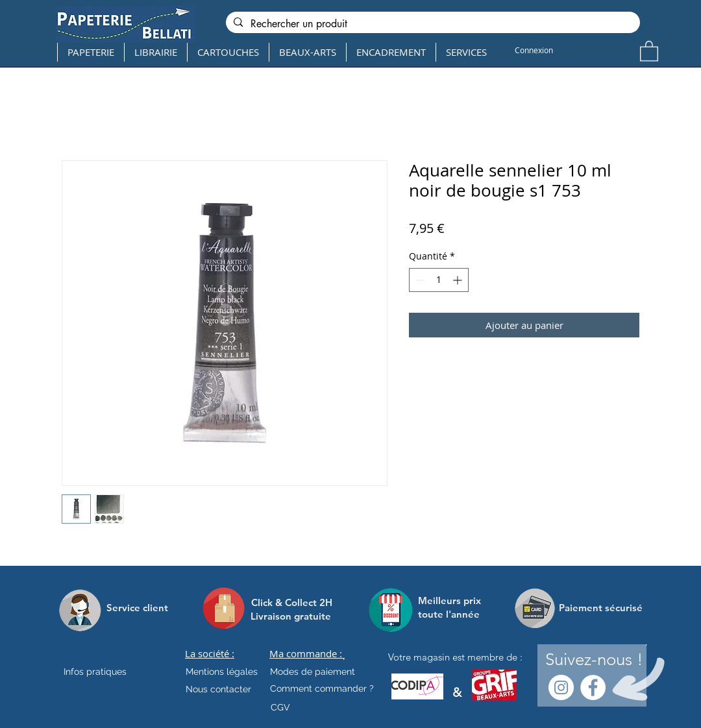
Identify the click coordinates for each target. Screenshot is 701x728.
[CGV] (280, 708)
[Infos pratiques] (106, 672)
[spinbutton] (439, 280)
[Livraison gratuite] (291, 616)
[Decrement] (419, 280)
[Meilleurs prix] (451, 601)
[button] (649, 50)
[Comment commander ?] (322, 689)
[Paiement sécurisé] (601, 608)
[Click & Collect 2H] (292, 602)
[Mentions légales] (222, 672)
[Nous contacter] (218, 690)
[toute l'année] (454, 614)
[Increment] (459, 280)
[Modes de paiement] (313, 672)
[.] (344, 657)
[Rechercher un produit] (432, 24)
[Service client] (137, 608)
